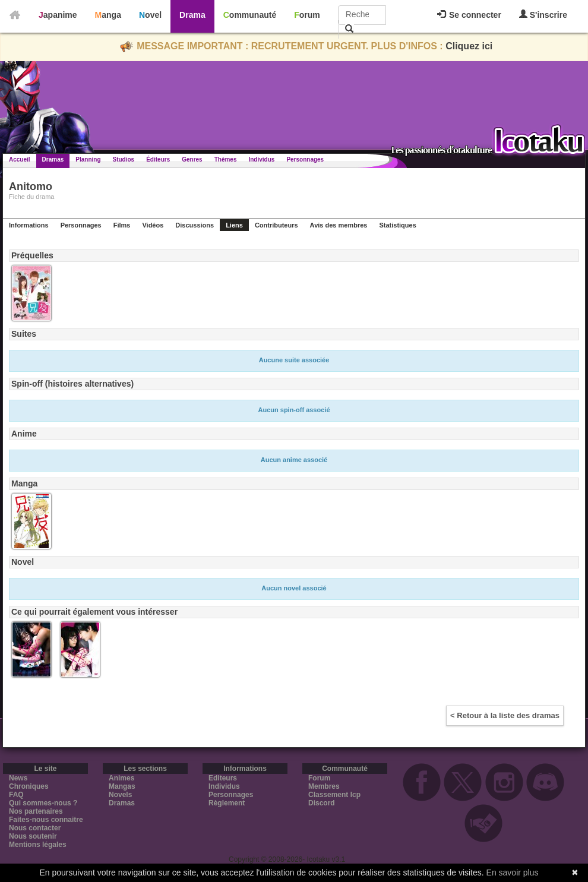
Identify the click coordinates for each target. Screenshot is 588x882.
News (18, 778)
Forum (307, 15)
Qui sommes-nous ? (43, 803)
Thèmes (226, 159)
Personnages (305, 159)
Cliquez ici (469, 46)
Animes (121, 778)
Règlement (227, 803)
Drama (192, 15)
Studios (124, 159)
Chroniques (29, 786)
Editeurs (223, 778)
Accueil (20, 159)
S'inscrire (543, 15)
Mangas (122, 786)
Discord (322, 803)
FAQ (16, 795)
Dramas (53, 159)
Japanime (58, 15)
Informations (29, 225)
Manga (108, 15)
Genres (192, 159)
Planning (88, 159)
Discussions (195, 225)
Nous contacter (35, 828)
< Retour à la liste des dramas (505, 715)
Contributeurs (276, 225)
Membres (324, 786)
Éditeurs (158, 159)
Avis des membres (339, 225)
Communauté (250, 15)
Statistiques (397, 225)
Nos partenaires (36, 811)
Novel (150, 15)
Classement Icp (334, 795)
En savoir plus (513, 872)
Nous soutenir (33, 836)
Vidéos (153, 225)
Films (122, 225)
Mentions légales (38, 845)
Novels (120, 795)
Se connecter (469, 15)
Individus (261, 159)
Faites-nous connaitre (46, 820)
